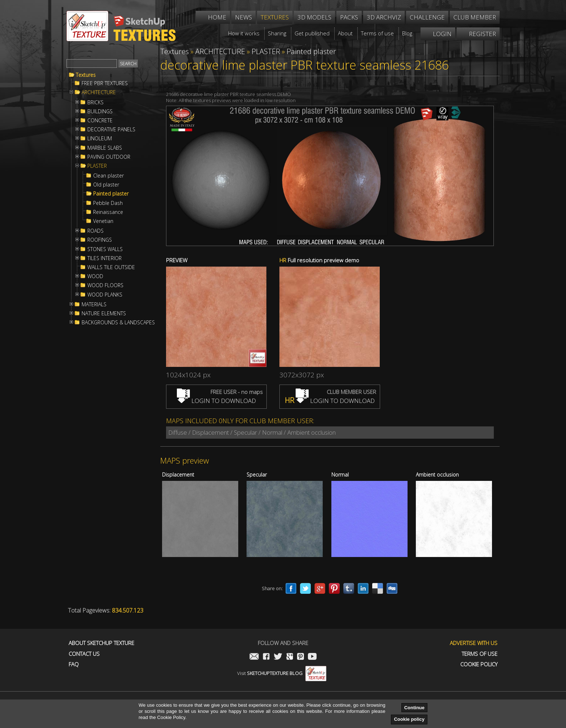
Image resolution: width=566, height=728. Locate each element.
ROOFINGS (100, 240)
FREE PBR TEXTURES (105, 83)
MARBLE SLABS (105, 148)
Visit (282, 673)
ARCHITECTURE (99, 92)
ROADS (95, 231)
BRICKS (95, 102)
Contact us (84, 654)
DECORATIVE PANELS (111, 130)
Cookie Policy (479, 664)
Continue (414, 708)
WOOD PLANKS (105, 295)
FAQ (74, 664)
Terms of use (480, 654)
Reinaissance (108, 212)
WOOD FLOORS (105, 285)
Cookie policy (409, 719)
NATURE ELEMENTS (104, 313)
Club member (475, 17)
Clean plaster (108, 176)
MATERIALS (94, 304)
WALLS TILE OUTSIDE (111, 267)
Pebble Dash (108, 203)
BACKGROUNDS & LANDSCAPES (118, 323)
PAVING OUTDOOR (109, 157)
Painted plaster (111, 194)
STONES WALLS (105, 249)
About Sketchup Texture (101, 643)
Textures (86, 75)
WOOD (95, 276)
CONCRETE (100, 120)
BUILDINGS (100, 111)
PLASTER (97, 166)
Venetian (103, 221)
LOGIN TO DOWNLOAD (216, 401)
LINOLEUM (100, 139)
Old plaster (106, 185)
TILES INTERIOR (105, 258)
